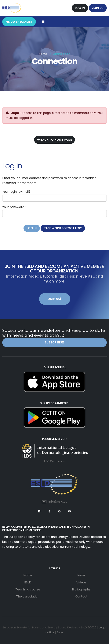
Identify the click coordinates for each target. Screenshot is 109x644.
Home (43, 54)
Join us (98, 8)
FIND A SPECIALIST (19, 22)
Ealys (60, 632)
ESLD (28, 582)
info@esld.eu (58, 502)
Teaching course (28, 589)
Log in (80, 8)
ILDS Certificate (54, 461)
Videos (81, 582)
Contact (81, 596)
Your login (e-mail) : (17, 192)
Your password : (14, 207)
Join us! (55, 299)
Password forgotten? (63, 228)
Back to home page (54, 140)
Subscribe (54, 342)
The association (28, 596)
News (81, 575)
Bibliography (81, 589)
